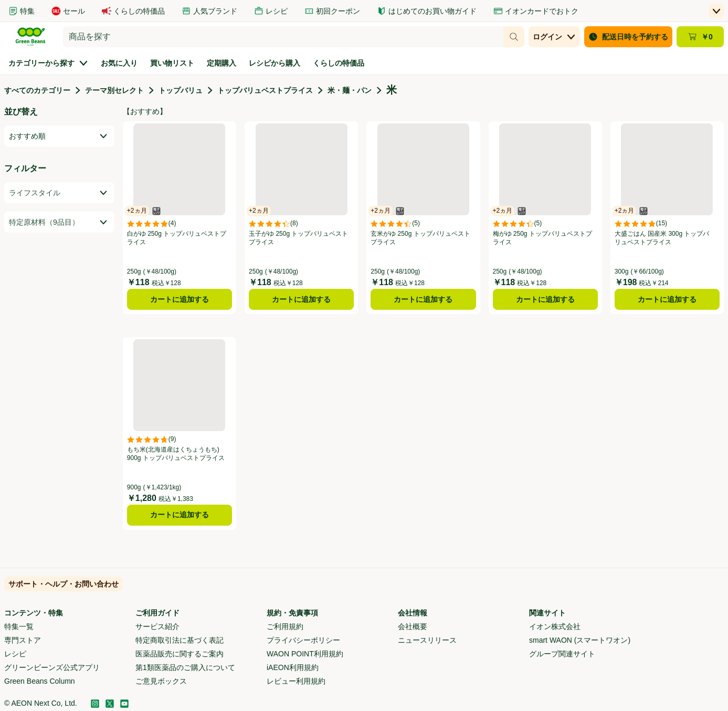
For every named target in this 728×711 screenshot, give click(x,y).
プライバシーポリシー (303, 640)
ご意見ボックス (161, 681)
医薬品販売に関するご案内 (180, 654)
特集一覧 (19, 626)
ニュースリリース (427, 640)
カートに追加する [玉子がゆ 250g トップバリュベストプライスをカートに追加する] (301, 299)
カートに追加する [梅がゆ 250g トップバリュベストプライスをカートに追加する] (545, 299)
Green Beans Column (40, 681)
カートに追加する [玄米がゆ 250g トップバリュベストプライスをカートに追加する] (423, 299)
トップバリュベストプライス (265, 90)
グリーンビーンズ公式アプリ (52, 667)
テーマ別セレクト (114, 90)
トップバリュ (181, 90)
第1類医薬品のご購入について (185, 667)
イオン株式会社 (555, 626)
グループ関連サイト (562, 654)
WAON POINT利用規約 (305, 654)
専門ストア (23, 640)
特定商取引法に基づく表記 (180, 640)
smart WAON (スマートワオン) (580, 640)
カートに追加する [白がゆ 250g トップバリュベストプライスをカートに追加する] (180, 299)
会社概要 (413, 626)
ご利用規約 (285, 626)
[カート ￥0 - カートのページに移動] (700, 37)
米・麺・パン (350, 90)
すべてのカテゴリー (37, 90)
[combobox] (283, 37)
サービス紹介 (157, 626)
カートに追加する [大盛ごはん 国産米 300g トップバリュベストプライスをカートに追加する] (667, 299)
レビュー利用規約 (296, 681)
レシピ (15, 654)
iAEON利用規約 (293, 667)
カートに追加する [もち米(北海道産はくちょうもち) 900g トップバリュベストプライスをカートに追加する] (180, 515)
